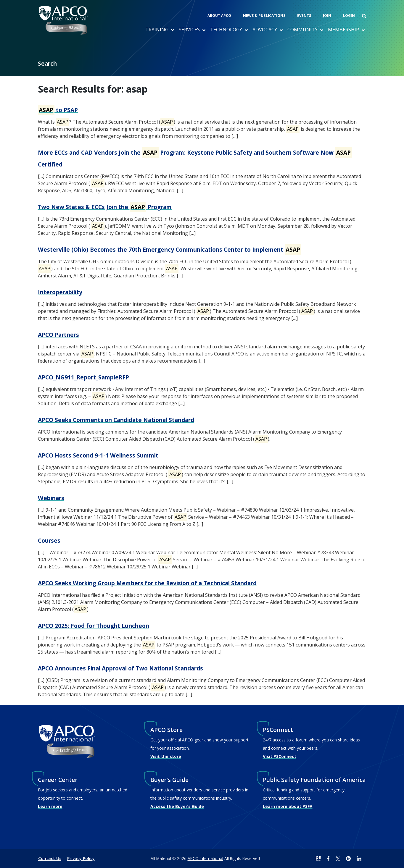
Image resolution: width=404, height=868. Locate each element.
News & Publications (264, 16)
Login (349, 16)
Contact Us (50, 858)
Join (327, 16)
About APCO (219, 16)
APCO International (205, 858)
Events (304, 16)
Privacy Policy (81, 858)
